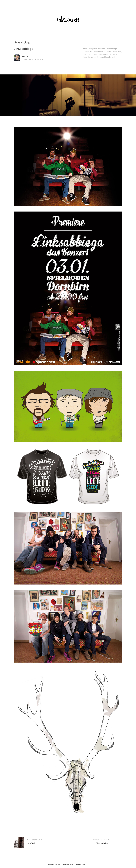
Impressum (53, 865)
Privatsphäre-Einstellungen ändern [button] (73, 865)
